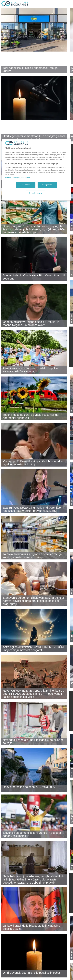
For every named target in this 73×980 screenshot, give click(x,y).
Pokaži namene (36, 193)
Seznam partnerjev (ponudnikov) (18, 178)
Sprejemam (47, 185)
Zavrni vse (26, 185)
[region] (36, 170)
